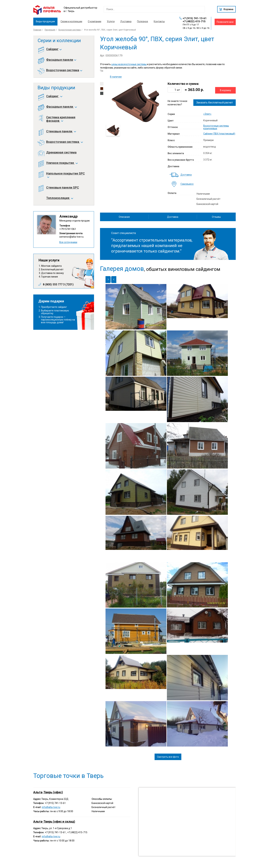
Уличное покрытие (62, 163)
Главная (37, 30)
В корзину (226, 90)
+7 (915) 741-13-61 (195, 18)
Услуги (111, 21)
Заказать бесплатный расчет (215, 103)
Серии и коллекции (71, 21)
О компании (95, 21)
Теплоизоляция (59, 198)
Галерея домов (122, 269)
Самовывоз (187, 184)
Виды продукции (45, 21)
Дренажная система (61, 152)
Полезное (143, 21)
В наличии (116, 77)
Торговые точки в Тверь (68, 776)
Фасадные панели (61, 60)
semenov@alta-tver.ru (71, 237)
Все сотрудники (68, 242)
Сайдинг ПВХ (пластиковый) (219, 134)
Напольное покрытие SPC (65, 175)
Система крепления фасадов (61, 119)
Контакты (159, 21)
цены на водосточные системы (129, 64)
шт (178, 90)
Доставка (126, 21)
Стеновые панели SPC (63, 188)
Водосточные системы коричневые (216, 127)
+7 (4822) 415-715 (194, 21)
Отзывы (216, 217)
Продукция (50, 30)
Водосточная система (70, 30)
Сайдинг (54, 49)
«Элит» (207, 114)
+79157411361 (68, 229)
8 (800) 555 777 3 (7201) (58, 285)
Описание (124, 217)
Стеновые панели (61, 131)
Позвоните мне (225, 22)
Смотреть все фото (168, 757)
